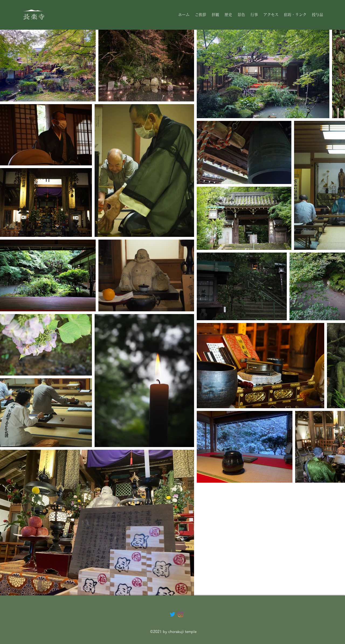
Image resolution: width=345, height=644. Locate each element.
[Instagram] (181, 614)
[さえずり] (172, 614)
